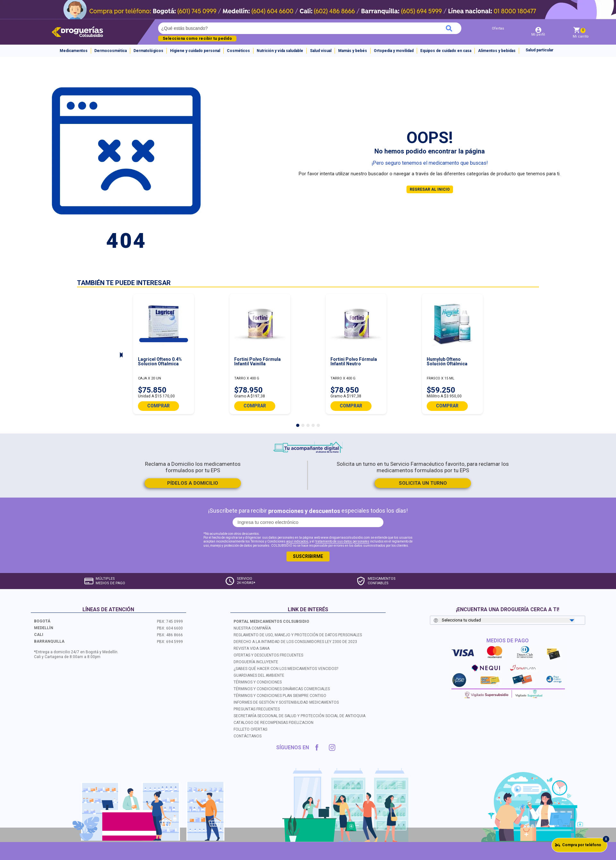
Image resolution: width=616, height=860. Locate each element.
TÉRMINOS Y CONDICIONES (258, 682)
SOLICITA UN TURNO (423, 483)
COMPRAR (158, 406)
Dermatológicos (148, 51)
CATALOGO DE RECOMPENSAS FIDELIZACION (274, 723)
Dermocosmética (111, 51)
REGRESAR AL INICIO (430, 189)
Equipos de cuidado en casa (446, 51)
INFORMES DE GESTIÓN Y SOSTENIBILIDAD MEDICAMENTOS (286, 702)
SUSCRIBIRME (308, 556)
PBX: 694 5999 (170, 642)
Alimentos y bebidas (497, 51)
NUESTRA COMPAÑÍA (252, 628)
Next (121, 355)
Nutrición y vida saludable (280, 51)
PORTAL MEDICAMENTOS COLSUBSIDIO (271, 621)
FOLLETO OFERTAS (250, 729)
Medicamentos (74, 51)
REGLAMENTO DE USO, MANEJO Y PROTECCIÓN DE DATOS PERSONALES (298, 635)
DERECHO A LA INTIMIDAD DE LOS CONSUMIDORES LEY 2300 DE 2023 (295, 642)
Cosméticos (238, 51)
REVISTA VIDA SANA (252, 648)
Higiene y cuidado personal (195, 51)
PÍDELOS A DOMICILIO (193, 483)
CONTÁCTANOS (248, 736)
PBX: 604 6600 (170, 628)
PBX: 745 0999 (170, 621)
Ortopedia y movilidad (394, 51)
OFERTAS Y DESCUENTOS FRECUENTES (268, 655)
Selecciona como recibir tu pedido (197, 39)
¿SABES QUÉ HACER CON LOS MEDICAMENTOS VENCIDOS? (286, 669)
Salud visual (321, 51)
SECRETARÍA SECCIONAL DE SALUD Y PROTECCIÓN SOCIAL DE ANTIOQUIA (299, 716)
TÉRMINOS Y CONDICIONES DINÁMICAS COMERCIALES (282, 689)
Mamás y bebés (353, 51)
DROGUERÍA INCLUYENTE (256, 662)
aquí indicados (297, 542)
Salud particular (539, 50)
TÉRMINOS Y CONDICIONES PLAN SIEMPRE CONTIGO (280, 696)
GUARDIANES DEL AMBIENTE (259, 675)
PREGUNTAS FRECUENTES (257, 709)
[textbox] (264, 28)
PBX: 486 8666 (170, 635)
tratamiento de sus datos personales (342, 542)
